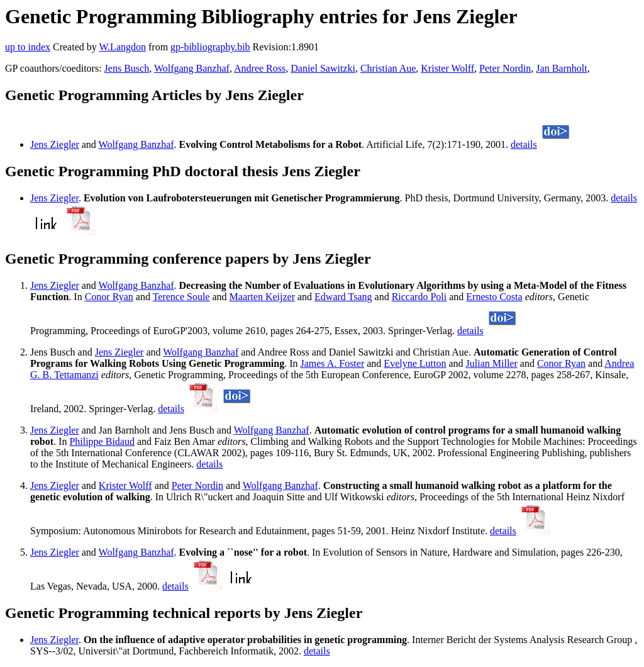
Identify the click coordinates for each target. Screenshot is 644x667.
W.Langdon (122, 47)
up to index (28, 47)
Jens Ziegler (55, 144)
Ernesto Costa (494, 297)
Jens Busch (127, 68)
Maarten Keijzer (262, 297)
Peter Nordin (505, 68)
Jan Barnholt (561, 68)
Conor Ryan (109, 297)
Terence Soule (181, 297)
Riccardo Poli (419, 297)
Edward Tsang (343, 297)
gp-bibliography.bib (210, 47)
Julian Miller (492, 363)
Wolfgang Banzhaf (192, 68)
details (524, 144)
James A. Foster (332, 363)
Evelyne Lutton (415, 363)
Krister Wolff (447, 68)
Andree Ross (260, 68)
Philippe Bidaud (102, 441)
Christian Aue (388, 68)
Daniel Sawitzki (323, 68)
